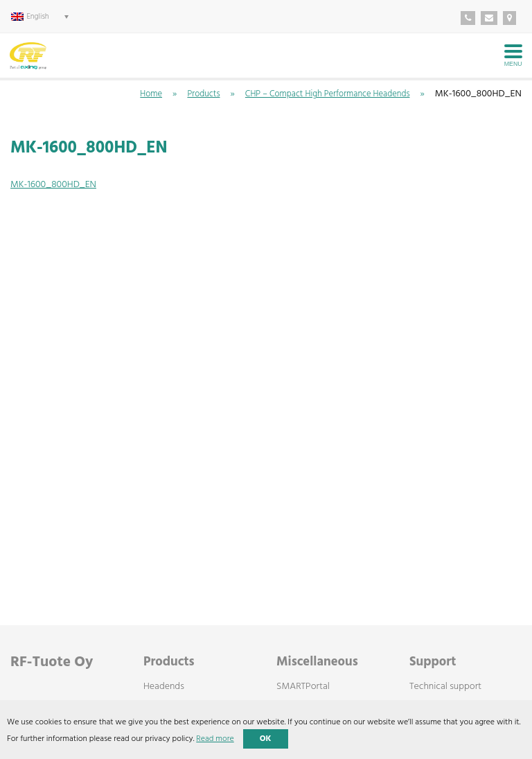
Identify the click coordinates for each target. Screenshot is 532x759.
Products (203, 94)
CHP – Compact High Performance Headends (328, 94)
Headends (164, 687)
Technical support (445, 687)
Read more (215, 739)
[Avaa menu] (513, 55)
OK (266, 739)
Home (151, 94)
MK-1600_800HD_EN (53, 185)
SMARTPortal (303, 687)
